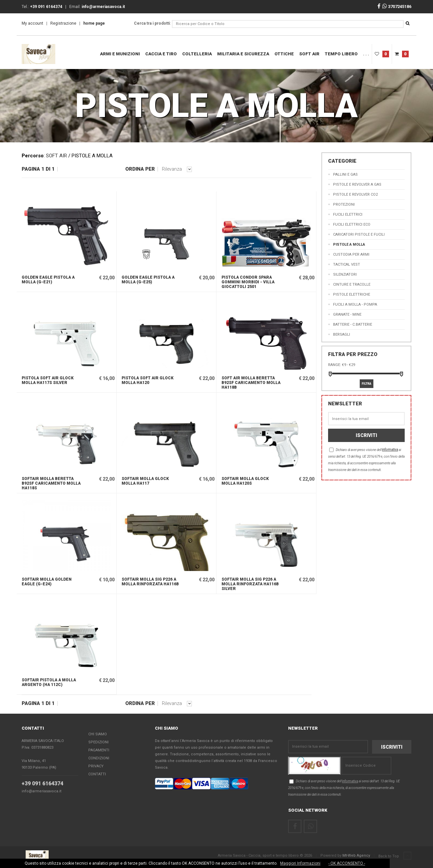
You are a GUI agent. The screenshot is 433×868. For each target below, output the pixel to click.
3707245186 (397, 6)
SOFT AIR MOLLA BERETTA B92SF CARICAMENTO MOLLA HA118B (251, 383)
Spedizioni (98, 742)
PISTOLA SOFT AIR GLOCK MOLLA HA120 (148, 380)
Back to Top (395, 856)
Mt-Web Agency (356, 855)
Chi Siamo (98, 734)
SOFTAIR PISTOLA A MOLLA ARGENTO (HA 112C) (49, 682)
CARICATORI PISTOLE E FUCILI (359, 234)
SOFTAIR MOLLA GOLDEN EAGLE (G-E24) (47, 582)
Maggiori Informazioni (300, 863)
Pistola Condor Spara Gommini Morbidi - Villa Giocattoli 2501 (248, 282)
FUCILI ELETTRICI (348, 214)
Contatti (97, 774)
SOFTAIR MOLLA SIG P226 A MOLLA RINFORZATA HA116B (150, 582)
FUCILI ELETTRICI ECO (352, 224)
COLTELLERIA (197, 54)
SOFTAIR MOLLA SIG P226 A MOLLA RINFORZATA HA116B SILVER (250, 584)
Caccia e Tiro (161, 54)
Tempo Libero (341, 54)
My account (32, 23)
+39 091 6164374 (42, 783)
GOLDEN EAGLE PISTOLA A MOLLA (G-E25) (148, 280)
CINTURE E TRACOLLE (352, 284)
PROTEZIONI (344, 204)
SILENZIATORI (345, 274)
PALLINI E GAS (345, 174)
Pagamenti (99, 750)
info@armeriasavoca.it (41, 791)
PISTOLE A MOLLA (349, 244)
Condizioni (99, 758)
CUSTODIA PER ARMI (351, 254)
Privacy (96, 766)
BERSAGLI (342, 334)
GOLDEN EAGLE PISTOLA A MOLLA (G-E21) (48, 280)
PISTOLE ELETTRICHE (352, 294)
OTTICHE (284, 54)
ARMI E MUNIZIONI (120, 54)
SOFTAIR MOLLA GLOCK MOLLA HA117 (145, 481)
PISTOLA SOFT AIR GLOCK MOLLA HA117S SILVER (48, 380)
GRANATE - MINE (347, 314)
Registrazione (63, 23)
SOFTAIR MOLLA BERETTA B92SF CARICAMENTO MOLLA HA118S (51, 483)
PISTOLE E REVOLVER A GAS (357, 184)
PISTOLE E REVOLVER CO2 (355, 194)
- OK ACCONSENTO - (347, 863)
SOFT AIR (309, 54)
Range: (335, 365)
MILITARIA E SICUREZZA (243, 54)
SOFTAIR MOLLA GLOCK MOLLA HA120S (245, 481)
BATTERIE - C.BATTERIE (353, 324)
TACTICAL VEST (347, 264)
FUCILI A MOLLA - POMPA (355, 304)
